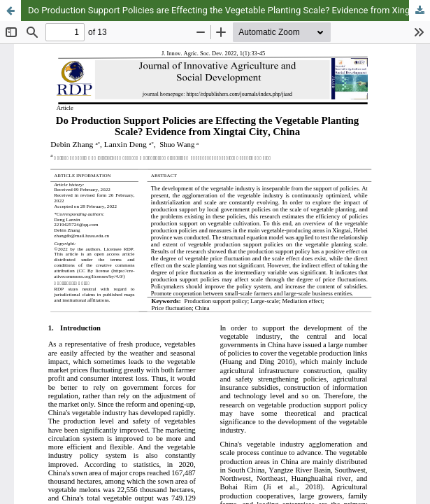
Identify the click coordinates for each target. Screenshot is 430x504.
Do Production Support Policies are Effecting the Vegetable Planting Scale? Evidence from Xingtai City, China (229, 10)
